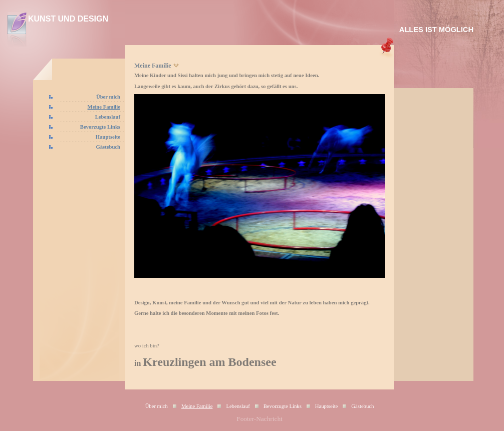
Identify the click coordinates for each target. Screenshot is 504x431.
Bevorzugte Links (100, 127)
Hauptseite (108, 137)
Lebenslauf (108, 117)
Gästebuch (108, 147)
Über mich (108, 97)
